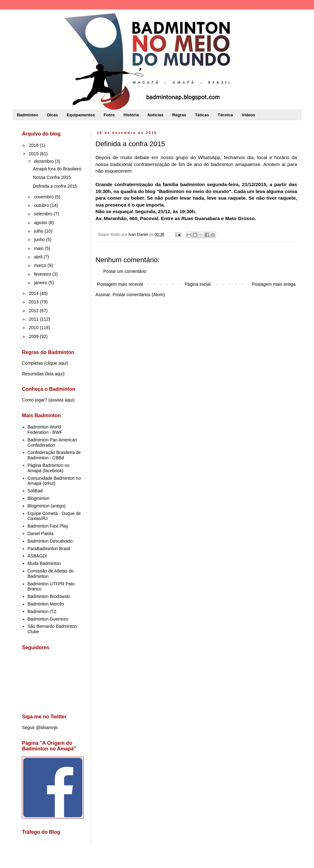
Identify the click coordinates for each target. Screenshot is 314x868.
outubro (42, 205)
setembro (44, 214)
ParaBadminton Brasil (49, 549)
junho (40, 240)
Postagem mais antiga (274, 284)
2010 (34, 328)
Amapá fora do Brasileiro (57, 169)
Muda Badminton (44, 563)
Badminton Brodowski (49, 596)
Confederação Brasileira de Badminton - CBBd (54, 455)
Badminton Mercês (46, 604)
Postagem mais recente (120, 284)
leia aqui (55, 374)
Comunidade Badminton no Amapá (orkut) (54, 481)
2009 (34, 336)
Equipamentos (81, 115)
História (131, 115)
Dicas (53, 115)
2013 (34, 302)
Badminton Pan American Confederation (52, 442)
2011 (34, 319)
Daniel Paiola (41, 534)
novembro (44, 197)
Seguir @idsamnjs (40, 727)
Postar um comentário (125, 271)
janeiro (41, 283)
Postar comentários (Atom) (139, 295)
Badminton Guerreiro (48, 619)
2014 (34, 293)
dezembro (44, 161)
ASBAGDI (37, 556)
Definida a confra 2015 (55, 186)
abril (39, 257)
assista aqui (62, 400)
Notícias (156, 115)
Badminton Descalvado (50, 541)
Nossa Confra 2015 (52, 177)
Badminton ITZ (42, 611)
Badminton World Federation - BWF (45, 430)
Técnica (225, 115)
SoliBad (35, 491)
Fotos (109, 115)
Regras (179, 115)
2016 (34, 145)
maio (39, 248)
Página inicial (198, 284)
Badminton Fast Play (48, 526)
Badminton (28, 115)
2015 (34, 154)
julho (39, 231)
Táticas (202, 115)
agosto (41, 223)
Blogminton (39, 498)
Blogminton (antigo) (47, 506)
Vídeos (249, 115)
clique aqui (56, 363)
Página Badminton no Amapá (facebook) (49, 468)
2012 (34, 311)
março (41, 265)
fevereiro (43, 274)
